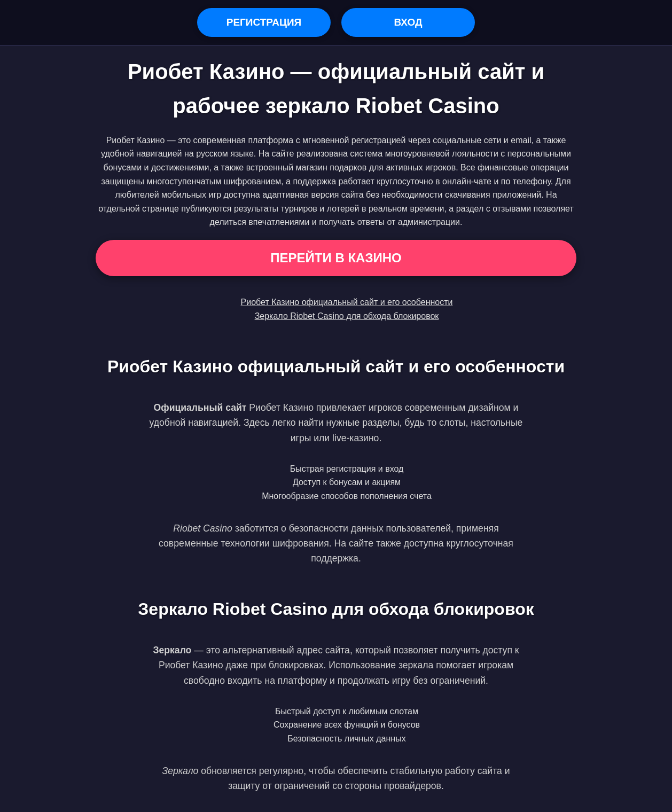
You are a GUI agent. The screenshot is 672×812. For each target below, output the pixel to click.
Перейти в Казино (336, 258)
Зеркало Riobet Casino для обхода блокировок (347, 316)
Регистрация (264, 22)
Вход (408, 22)
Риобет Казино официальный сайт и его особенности (347, 302)
